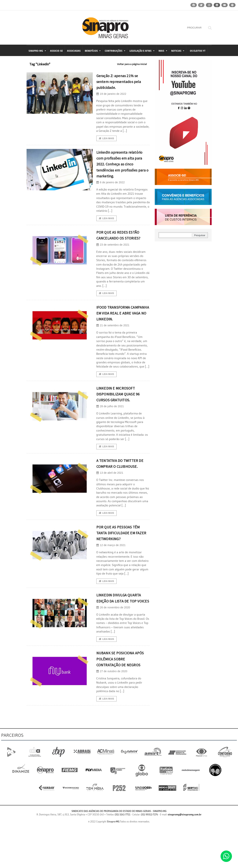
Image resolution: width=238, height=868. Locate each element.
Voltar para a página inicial (132, 64)
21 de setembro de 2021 (113, 345)
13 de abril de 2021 (110, 500)
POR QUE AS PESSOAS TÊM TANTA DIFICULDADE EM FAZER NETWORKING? (122, 560)
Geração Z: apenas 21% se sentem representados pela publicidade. (123, 81)
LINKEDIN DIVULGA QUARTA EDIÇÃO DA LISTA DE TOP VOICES (122, 629)
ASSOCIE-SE (57, 51)
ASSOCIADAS (74, 51)
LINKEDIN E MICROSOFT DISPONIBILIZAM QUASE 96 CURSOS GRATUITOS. (121, 414)
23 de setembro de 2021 (113, 258)
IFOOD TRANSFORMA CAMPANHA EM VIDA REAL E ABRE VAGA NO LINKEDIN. (122, 329)
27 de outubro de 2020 (112, 712)
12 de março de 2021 (111, 573)
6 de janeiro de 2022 (110, 189)
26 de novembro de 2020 (113, 641)
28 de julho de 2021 (110, 427)
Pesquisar (200, 235)
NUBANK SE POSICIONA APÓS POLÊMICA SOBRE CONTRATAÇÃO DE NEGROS (120, 696)
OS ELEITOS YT (198, 51)
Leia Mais (106, 139)
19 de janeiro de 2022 (111, 94)
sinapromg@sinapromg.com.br (185, 855)
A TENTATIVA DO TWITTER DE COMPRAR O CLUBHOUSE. (123, 487)
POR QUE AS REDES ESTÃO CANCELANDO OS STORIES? (123, 245)
